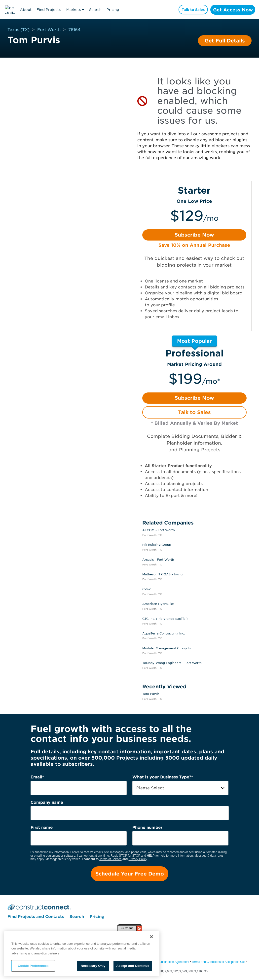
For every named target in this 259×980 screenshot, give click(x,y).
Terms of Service (110, 859)
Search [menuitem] (77, 917)
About (26, 10)
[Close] (151, 937)
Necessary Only (93, 966)
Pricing (113, 10)
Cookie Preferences (33, 966)
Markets (74, 10)
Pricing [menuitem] (97, 917)
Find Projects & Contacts (49, 10)
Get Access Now (232, 10)
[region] (82, 954)
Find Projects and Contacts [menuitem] (36, 917)
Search (95, 10)
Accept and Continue (133, 966)
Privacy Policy (138, 859)
